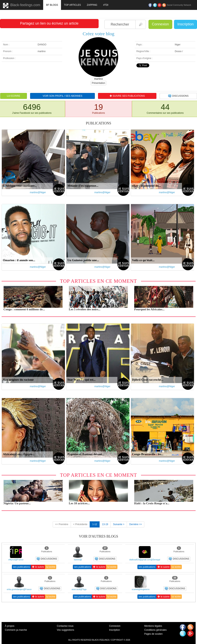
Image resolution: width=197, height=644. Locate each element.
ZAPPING (92, 5)
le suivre (38, 567)
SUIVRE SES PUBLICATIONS (127, 96)
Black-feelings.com (22, 6)
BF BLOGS (52, 5)
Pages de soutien (154, 634)
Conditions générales (156, 630)
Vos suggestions (65, 630)
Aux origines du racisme (18, 380)
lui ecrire (51, 567)
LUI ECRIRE (14, 96)
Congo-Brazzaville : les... (148, 454)
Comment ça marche (16, 630)
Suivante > (119, 524)
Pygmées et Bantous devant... (86, 454)
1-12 (95, 524)
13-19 (105, 524)
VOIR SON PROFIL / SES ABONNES (63, 96)
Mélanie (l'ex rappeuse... (83, 186)
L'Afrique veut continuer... (20, 186)
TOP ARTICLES (72, 5)
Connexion (160, 24)
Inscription (186, 24)
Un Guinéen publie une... (83, 260)
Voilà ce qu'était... (143, 260)
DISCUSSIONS (178, 96)
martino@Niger (38, 192)
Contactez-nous (65, 626)
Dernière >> (136, 524)
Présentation (98, 83)
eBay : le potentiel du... (147, 186)
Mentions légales (153, 626)
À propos (10, 626)
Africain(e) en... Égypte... (19, 454)
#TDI (106, 5)
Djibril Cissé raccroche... (148, 380)
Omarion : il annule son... (19, 260)
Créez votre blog (99, 34)
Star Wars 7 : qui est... (82, 380)
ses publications (21, 567)
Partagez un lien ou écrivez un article (49, 23)
